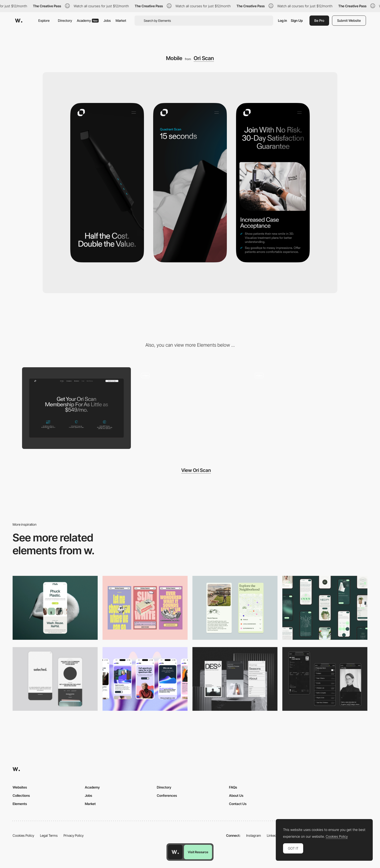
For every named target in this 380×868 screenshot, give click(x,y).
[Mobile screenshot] (325, 679)
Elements (20, 804)
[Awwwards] (19, 21)
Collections (21, 795)
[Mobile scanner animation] (304, 408)
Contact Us (238, 804)
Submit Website (349, 20)
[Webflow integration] (190, 408)
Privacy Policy (74, 835)
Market (121, 20)
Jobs (107, 20)
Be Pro (319, 20)
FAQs (233, 787)
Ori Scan (204, 58)
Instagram (254, 835)
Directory (65, 20)
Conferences (167, 795)
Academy (88, 20)
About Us (236, 795)
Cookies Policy (23, 835)
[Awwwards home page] (175, 852)
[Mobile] (145, 608)
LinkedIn (273, 835)
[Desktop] (76, 408)
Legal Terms (49, 835)
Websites (20, 787)
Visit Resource (198, 852)
